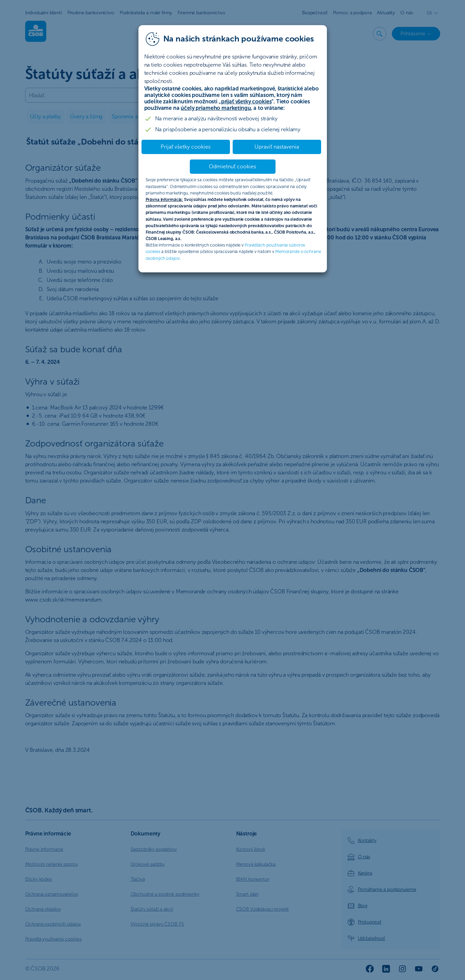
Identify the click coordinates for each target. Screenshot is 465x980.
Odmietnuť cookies (232, 166)
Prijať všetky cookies (186, 147)
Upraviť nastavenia (277, 147)
